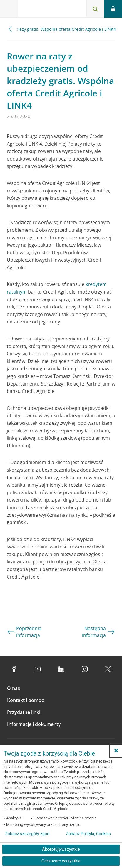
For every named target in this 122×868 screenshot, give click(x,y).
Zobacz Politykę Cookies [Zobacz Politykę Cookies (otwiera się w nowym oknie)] (88, 834)
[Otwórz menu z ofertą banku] (9, 9)
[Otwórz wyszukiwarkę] (95, 9)
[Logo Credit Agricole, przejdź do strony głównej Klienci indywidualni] (40, 10)
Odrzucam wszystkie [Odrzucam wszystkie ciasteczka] (61, 861)
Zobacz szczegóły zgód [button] (27, 834)
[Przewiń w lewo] (10, 29)
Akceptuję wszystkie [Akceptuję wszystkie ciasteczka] (61, 849)
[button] (116, 751)
